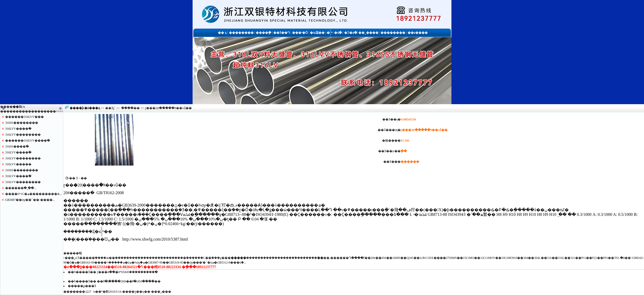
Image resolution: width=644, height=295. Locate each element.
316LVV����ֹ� (18, 129)
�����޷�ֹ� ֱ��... (21, 188)
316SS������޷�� (22, 123)
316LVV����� (18, 164)
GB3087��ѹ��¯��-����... (30, 200)
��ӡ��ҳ (136, 292)
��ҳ (96, 108)
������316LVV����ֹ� (28, 141)
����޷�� (130, 108)
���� (50, 111)
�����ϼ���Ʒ (82, 286)
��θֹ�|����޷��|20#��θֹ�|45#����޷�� (129, 281)
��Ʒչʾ (110, 108)
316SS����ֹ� (17, 146)
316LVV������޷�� (23, 135)
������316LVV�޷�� (24, 117)
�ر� (161, 292)
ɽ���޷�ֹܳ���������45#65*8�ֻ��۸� (127, 272)
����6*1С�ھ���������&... (34, 194)
